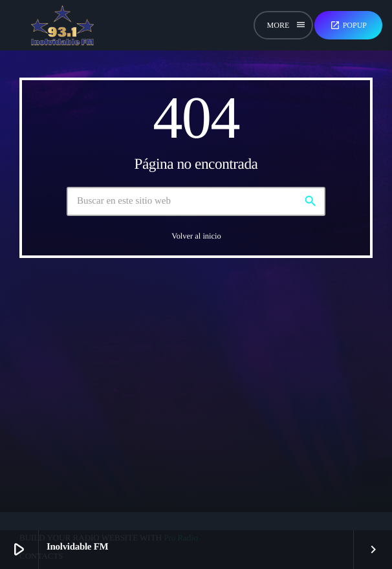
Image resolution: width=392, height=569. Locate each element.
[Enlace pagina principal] (62, 25)
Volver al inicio (196, 236)
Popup (348, 25)
